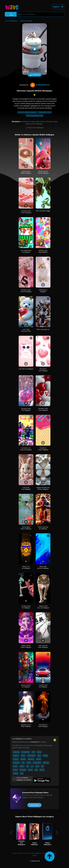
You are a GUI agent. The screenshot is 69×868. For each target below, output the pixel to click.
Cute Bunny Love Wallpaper (26, 488)
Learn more (34, 805)
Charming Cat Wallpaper (43, 291)
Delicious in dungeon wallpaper (27, 112)
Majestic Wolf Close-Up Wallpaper (43, 607)
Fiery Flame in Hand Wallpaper (43, 725)
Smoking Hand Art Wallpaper (26, 607)
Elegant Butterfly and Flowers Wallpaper (43, 488)
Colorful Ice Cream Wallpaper (43, 449)
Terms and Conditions (34, 853)
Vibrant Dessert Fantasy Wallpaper (43, 172)
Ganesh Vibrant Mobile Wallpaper (26, 646)
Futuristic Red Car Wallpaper (43, 686)
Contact (15, 853)
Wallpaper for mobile (45, 112)
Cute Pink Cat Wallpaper (26, 369)
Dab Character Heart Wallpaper (43, 646)
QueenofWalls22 (40, 85)
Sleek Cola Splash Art (43, 329)
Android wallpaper (27, 745)
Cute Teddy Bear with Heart (26, 330)
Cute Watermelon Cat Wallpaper (26, 251)
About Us (22, 853)
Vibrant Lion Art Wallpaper (26, 567)
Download (35, 75)
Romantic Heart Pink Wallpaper (26, 409)
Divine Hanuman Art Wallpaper (43, 528)
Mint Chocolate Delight (43, 211)
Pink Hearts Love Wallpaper (43, 370)
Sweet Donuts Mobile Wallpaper (26, 172)
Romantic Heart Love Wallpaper (43, 409)
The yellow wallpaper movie (34, 116)
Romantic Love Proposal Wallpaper (26, 449)
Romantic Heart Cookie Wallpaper (26, 212)
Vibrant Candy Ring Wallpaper (43, 251)
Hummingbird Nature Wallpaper (26, 528)
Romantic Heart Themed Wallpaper (26, 291)
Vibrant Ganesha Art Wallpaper (26, 686)
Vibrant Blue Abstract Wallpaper (43, 567)
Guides (35, 855)
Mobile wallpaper (26, 21)
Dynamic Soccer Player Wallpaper (26, 725)
